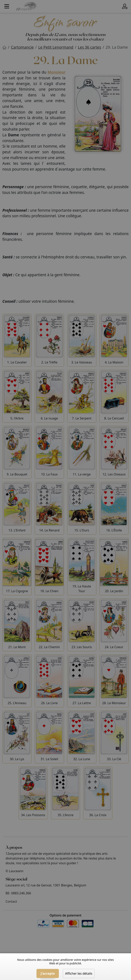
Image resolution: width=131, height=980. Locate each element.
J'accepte (48, 973)
